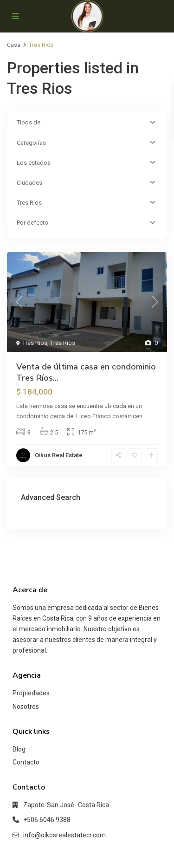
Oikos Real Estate (59, 455)
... (146, 416)
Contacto (26, 762)
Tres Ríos (63, 343)
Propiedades (31, 693)
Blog (19, 749)
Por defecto (32, 223)
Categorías (31, 143)
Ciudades (29, 183)
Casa (14, 45)
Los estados (34, 163)
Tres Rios (29, 203)
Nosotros (26, 706)
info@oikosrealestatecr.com (64, 835)
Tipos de (29, 122)
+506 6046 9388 (47, 820)
